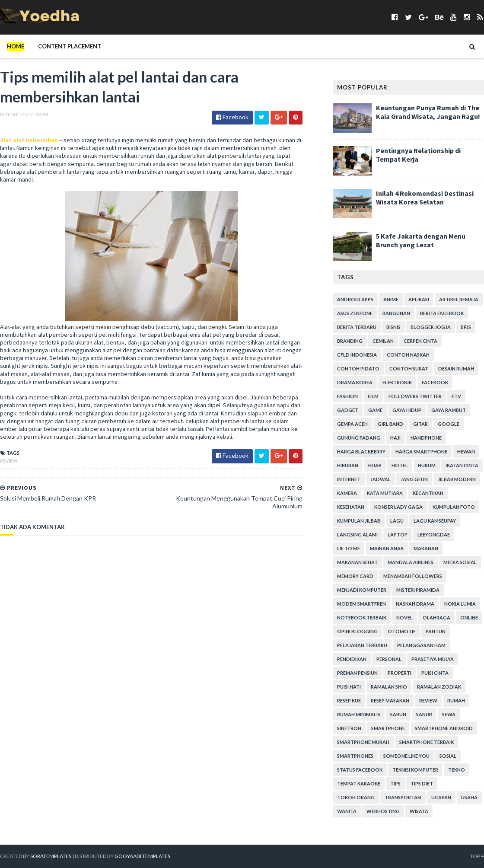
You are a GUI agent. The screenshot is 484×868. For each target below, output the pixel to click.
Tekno (457, 770)
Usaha (469, 797)
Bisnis (393, 327)
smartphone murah (363, 742)
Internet (349, 479)
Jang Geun (414, 479)
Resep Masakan (390, 700)
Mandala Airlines (411, 562)
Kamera (347, 493)
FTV (456, 396)
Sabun (398, 714)
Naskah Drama (415, 604)
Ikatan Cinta (462, 465)
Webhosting (383, 811)
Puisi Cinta (435, 673)
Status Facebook (360, 770)
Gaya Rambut (449, 410)
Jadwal (381, 479)
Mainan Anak (387, 548)
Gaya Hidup (407, 410)
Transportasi (403, 797)
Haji (395, 438)
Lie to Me (349, 548)
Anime (391, 299)
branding (350, 341)
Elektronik (397, 382)
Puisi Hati (349, 687)
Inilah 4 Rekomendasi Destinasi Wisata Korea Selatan (425, 198)
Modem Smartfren (361, 604)
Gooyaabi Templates (142, 856)
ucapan (441, 797)
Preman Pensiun (357, 673)
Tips (395, 783)
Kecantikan (428, 493)
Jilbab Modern (457, 479)
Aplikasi (419, 299)
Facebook (435, 382)
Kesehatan (351, 507)
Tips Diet (422, 783)
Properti (400, 673)
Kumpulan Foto (454, 507)
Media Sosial (460, 562)
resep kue (349, 700)
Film (373, 396)
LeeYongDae (434, 535)
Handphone (426, 438)
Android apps (355, 299)
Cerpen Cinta (420, 341)
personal (389, 659)
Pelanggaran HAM (421, 645)
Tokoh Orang (356, 797)
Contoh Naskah (408, 355)
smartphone (388, 728)
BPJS (466, 327)
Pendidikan (352, 659)
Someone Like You (406, 756)
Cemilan (383, 341)
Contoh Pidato (358, 369)
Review (9, 461)
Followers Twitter (415, 396)
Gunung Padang (359, 438)
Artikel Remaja (459, 299)
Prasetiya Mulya (433, 659)
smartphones (355, 756)
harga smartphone (421, 452)
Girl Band (390, 424)
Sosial (448, 756)
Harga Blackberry (361, 452)
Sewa (449, 714)
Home (16, 46)
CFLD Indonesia (357, 355)
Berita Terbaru (357, 327)
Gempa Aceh (352, 424)
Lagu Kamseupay (435, 521)
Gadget (348, 410)
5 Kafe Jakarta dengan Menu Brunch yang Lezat (421, 240)
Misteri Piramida (418, 590)
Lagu (397, 521)
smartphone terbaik (427, 742)
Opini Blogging (357, 631)
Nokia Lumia (460, 604)
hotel (400, 465)
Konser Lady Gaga (398, 507)
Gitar (420, 424)
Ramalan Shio (389, 687)
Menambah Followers (413, 576)
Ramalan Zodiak (439, 687)
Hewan (466, 452)
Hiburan (348, 465)
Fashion (347, 396)
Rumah (456, 700)
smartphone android (444, 728)
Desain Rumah (456, 369)
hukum (427, 465)
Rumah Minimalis (359, 714)
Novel (404, 617)
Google (449, 424)
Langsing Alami (357, 535)
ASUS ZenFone (355, 313)
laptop (398, 535)
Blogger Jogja (431, 327)
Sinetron (349, 728)
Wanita (347, 811)
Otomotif (402, 631)
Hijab (375, 465)
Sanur (424, 714)
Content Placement (70, 46)
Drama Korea (355, 382)
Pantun (436, 631)
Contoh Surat (409, 369)
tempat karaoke (359, 783)
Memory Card (355, 576)
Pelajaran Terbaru (362, 645)
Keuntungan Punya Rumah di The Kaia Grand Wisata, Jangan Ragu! (428, 112)
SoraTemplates (51, 856)
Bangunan (396, 313)
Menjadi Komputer (362, 590)
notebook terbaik (362, 617)
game (375, 410)
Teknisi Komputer (415, 770)
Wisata (419, 811)
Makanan (426, 548)
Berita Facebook (442, 313)
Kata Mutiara (385, 493)
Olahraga (436, 617)
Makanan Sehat (357, 562)
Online (469, 617)
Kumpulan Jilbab (359, 521)
